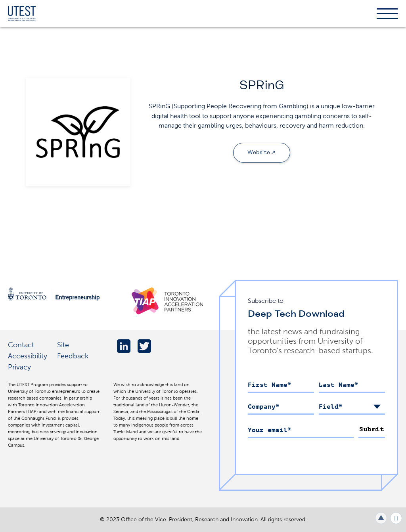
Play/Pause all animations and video (396, 518)
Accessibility (28, 356)
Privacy (19, 367)
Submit (372, 429)
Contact (21, 345)
